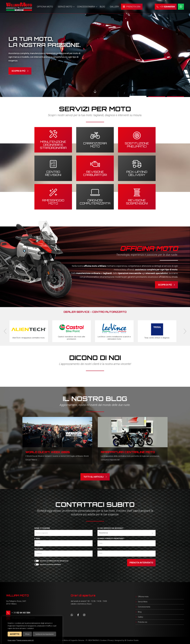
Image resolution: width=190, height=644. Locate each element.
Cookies (103, 640)
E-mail (37, 539)
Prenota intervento (141, 563)
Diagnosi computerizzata (95, 202)
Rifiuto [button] (27, 634)
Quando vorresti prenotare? (111, 539)
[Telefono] (63, 554)
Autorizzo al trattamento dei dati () (54, 561)
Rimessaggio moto (53, 202)
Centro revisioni (53, 173)
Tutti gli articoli (95, 477)
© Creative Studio (132, 640)
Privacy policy (12, 640)
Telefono (39, 549)
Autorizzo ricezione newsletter (50, 564)
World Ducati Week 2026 (48, 452)
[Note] (127, 554)
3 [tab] (175, 97)
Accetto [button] (15, 634)
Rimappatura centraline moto (128, 452)
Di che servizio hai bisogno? (110, 528)
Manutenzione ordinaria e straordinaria (53, 145)
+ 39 (21, 613)
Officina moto (143, 597)
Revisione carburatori (95, 173)
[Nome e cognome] (63, 533)
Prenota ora (142, 622)
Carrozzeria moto (95, 145)
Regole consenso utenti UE (25, 640)
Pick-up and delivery (137, 173)
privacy (65, 561)
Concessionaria (144, 607)
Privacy (111, 640)
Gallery (141, 617)
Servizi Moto (143, 602)
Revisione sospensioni (137, 202)
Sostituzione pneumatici (137, 145)
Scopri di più (20, 71)
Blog (140, 612)
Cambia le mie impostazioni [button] (44, 634)
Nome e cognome (42, 528)
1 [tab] (138, 96)
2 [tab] (157, 97)
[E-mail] (63, 543)
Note (100, 549)
